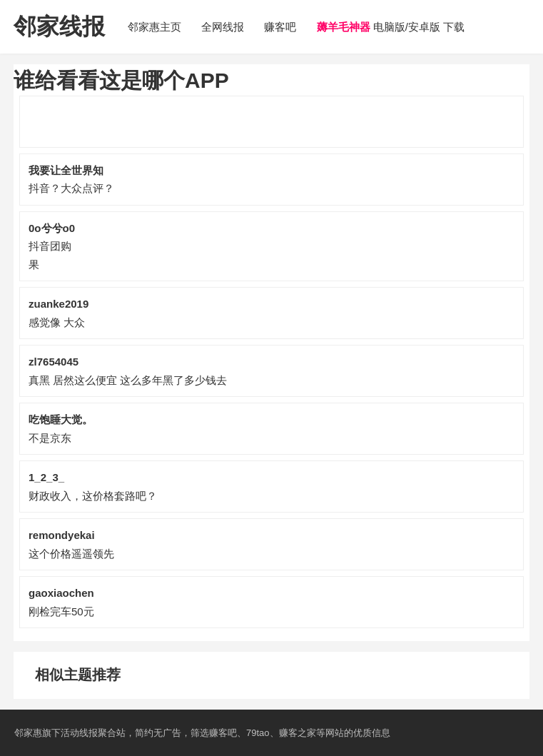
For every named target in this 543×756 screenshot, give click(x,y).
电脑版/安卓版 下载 (391, 27)
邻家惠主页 (154, 27)
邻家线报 (59, 26)
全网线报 (223, 27)
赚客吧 (280, 27)
